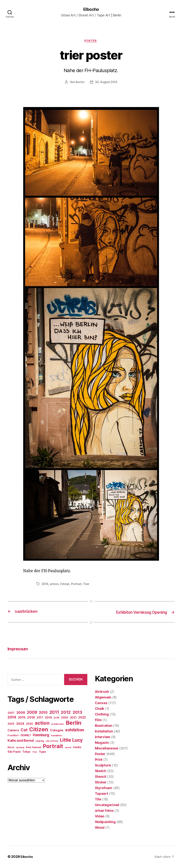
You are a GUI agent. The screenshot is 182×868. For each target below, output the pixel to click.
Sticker (101, 783)
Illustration (104, 726)
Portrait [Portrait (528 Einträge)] (53, 747)
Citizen (65, 585)
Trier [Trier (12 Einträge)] (35, 753)
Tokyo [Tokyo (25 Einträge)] (26, 752)
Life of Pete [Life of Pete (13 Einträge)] (52, 742)
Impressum (19, 649)
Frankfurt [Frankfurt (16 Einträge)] (13, 736)
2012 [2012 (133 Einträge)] (66, 713)
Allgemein (103, 698)
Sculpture (103, 766)
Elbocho (91, 9)
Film (98, 721)
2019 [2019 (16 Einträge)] (56, 718)
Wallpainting (105, 823)
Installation (104, 732)
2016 (45, 585)
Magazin (102, 743)
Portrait (77, 585)
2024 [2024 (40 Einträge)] (20, 724)
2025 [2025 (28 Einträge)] (29, 724)
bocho (80, 83)
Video (100, 817)
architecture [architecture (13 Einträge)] (58, 725)
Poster (91, 42)
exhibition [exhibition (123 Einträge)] (75, 730)
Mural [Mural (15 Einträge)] (11, 748)
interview (103, 738)
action (54, 585)
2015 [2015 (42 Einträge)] (22, 718)
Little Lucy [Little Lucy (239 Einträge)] (71, 741)
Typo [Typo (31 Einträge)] (42, 752)
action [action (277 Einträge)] (42, 723)
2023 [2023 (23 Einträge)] (11, 724)
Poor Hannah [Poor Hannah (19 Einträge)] (33, 748)
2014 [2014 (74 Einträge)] (12, 718)
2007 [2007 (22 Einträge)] (11, 713)
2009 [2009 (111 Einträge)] (32, 713)
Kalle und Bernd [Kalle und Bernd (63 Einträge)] (21, 741)
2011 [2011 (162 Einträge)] (54, 713)
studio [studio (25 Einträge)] (77, 748)
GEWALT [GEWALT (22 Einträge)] (26, 736)
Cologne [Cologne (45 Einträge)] (57, 731)
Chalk (100, 709)
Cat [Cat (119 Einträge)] (24, 730)
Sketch (101, 772)
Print (99, 760)
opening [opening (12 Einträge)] (20, 748)
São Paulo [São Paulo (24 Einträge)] (14, 752)
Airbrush (102, 692)
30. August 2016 (106, 83)
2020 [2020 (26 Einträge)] (65, 718)
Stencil (101, 777)
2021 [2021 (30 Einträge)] (73, 718)
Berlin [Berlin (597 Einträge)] (74, 723)
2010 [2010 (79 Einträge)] (43, 713)
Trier (87, 585)
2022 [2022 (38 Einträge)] (82, 718)
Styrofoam (104, 789)
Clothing (102, 715)
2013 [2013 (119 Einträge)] (77, 713)
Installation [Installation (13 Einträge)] (56, 736)
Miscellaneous (107, 749)
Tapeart (101, 794)
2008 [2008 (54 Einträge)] (21, 713)
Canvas (101, 704)
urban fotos (104, 811)
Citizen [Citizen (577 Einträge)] (39, 730)
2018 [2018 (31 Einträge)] (48, 718)
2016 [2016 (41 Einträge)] (31, 718)
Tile (98, 800)
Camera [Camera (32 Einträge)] (13, 731)
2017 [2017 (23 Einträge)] (40, 718)
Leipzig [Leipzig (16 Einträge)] (40, 741)
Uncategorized (107, 806)
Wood (100, 828)
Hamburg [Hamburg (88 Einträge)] (41, 735)
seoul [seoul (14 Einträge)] (68, 748)
